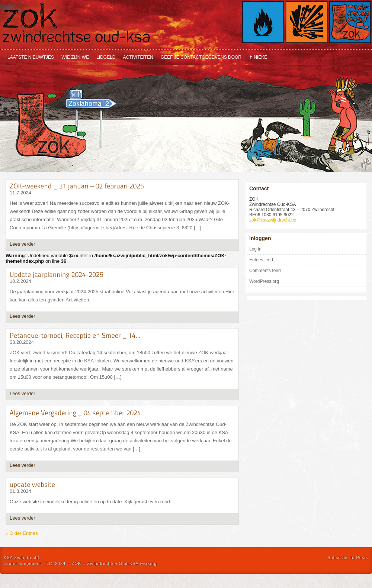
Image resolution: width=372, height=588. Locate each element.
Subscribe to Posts (348, 558)
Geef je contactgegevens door (201, 57)
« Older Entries (22, 533)
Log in (255, 249)
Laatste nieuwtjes (31, 57)
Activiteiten (138, 57)
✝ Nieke (258, 57)
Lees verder (23, 244)
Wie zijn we (75, 57)
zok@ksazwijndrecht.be (273, 220)
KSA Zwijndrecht (22, 558)
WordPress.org (264, 281)
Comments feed (265, 271)
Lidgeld (106, 57)
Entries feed (261, 260)
